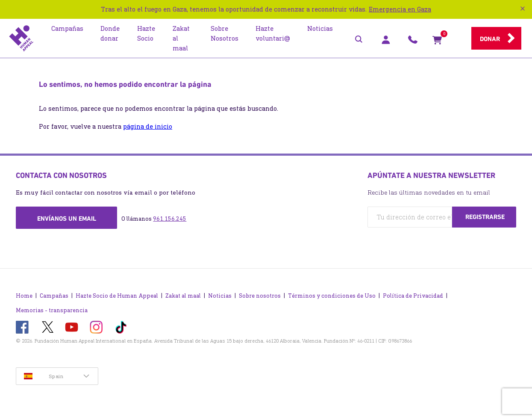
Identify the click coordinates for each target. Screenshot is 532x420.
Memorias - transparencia (52, 310)
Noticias (220, 296)
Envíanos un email (67, 219)
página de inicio (148, 126)
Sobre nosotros (260, 296)
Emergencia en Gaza (400, 9)
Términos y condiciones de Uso (332, 296)
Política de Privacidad (413, 296)
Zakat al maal (183, 296)
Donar (490, 39)
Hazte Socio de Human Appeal (117, 296)
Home (24, 296)
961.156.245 (170, 219)
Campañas (54, 296)
